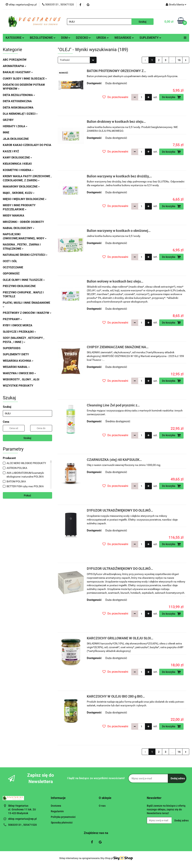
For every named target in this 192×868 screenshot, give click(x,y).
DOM (66, 38)
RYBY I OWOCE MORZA (18, 325)
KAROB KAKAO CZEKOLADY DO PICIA (27, 145)
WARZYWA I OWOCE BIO (19, 373)
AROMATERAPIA (15, 66)
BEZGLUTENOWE (43, 38)
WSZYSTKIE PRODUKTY (18, 386)
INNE (6, 132)
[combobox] (77, 60)
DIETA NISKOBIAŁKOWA (18, 108)
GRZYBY (8, 120)
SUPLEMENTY (150, 38)
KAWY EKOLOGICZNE (17, 158)
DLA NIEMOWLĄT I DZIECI (20, 114)
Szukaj (27, 438)
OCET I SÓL (10, 261)
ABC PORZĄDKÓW (15, 60)
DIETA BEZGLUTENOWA (19, 95)
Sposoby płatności (62, 823)
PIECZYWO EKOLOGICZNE (19, 286)
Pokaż (27, 495)
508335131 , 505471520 (22, 825)
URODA (103, 38)
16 (179, 60)
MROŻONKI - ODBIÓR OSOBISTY (23, 222)
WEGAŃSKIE (124, 38)
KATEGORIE (15, 38)
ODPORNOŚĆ (11, 274)
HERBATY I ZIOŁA (15, 126)
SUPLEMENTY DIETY (16, 354)
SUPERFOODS (12, 348)
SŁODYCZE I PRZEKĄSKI (19, 332)
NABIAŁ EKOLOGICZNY (19, 228)
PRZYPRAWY (12, 319)
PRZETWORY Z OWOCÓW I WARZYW (27, 313)
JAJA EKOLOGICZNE (16, 139)
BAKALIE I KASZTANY (18, 72)
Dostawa (56, 806)
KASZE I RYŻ (11, 151)
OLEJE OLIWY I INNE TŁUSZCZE (24, 280)
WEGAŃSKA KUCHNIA (18, 361)
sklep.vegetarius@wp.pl (22, 819)
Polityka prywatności (63, 817)
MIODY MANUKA (13, 216)
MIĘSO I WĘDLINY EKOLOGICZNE (25, 199)
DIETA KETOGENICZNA (17, 101)
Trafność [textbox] (65, 60)
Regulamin (57, 811)
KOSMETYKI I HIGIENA (18, 170)
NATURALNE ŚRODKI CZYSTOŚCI (25, 255)
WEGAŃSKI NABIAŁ (16, 367)
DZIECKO (83, 38)
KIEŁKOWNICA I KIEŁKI (17, 164)
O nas (102, 806)
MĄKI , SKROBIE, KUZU (19, 193)
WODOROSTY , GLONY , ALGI (21, 379)
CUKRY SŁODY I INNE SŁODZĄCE (25, 79)
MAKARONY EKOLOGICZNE (21, 187)
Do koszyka (171, 97)
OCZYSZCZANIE (13, 267)
